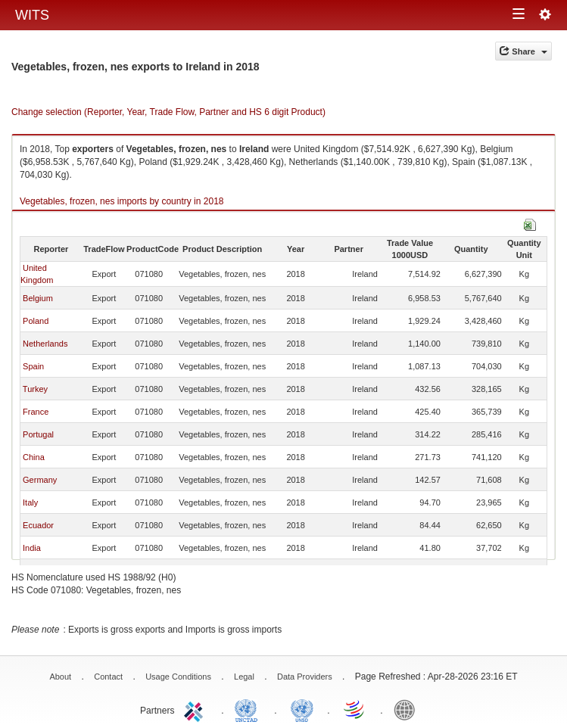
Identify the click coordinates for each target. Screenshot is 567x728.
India (32, 548)
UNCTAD (249, 709)
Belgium (38, 298)
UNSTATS (302, 709)
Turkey (35, 389)
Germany (40, 480)
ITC (196, 709)
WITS (32, 15)
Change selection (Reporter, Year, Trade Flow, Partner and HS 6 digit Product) (168, 112)
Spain (33, 366)
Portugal (38, 434)
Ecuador (38, 525)
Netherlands (45, 344)
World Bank (408, 709)
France (36, 412)
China (34, 457)
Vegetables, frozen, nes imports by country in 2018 (122, 201)
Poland (36, 321)
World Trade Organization (355, 709)
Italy (30, 502)
